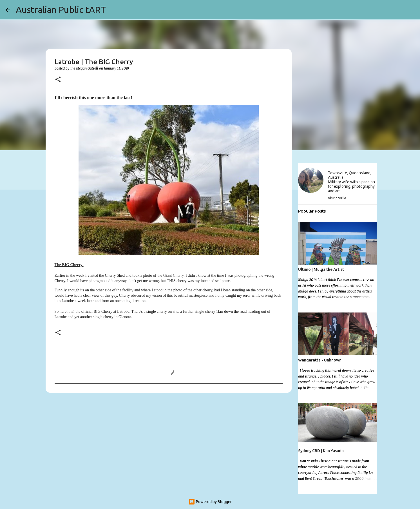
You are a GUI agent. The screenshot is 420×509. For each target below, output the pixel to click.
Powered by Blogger (210, 502)
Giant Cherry (174, 275)
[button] (58, 80)
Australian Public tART (61, 10)
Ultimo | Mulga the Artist (321, 269)
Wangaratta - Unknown (320, 360)
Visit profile (337, 198)
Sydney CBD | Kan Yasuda (321, 451)
